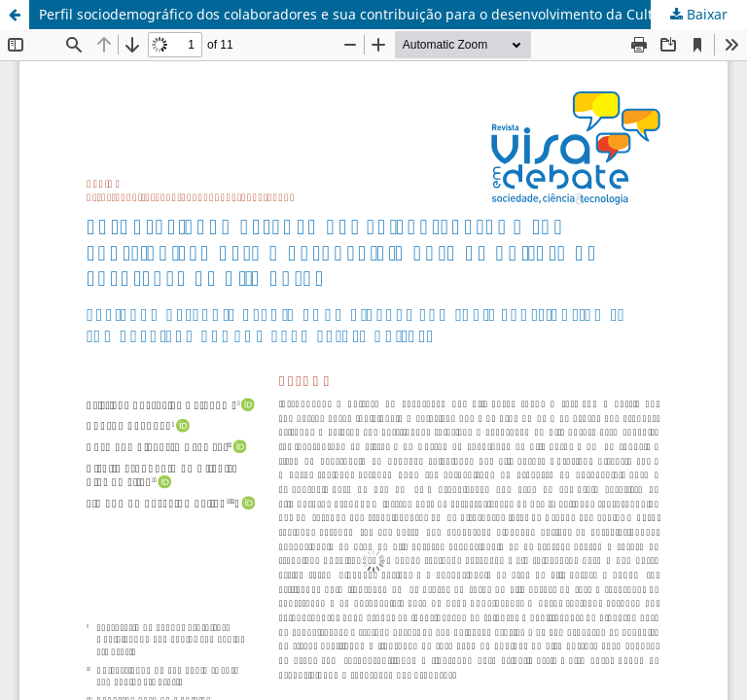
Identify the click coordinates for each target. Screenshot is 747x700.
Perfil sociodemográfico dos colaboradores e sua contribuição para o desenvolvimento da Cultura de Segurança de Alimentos (393, 14)
